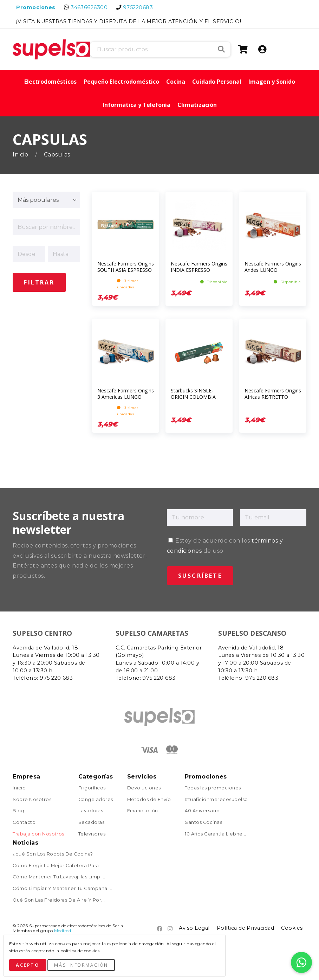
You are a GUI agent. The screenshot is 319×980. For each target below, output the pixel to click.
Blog (18, 811)
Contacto (24, 823)
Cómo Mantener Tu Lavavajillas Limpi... (59, 877)
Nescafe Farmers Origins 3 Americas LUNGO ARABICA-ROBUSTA (126, 397)
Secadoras (91, 823)
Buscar (221, 49)
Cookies (292, 928)
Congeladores (96, 800)
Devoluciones (144, 788)
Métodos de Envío (149, 800)
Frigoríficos (92, 788)
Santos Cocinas (203, 823)
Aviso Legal (194, 928)
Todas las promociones (213, 788)
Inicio (21, 155)
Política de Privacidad (246, 928)
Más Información (81, 965)
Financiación (143, 811)
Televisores (92, 834)
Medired (63, 931)
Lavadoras (91, 811)
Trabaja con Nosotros (38, 834)
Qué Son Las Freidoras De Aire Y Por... (59, 900)
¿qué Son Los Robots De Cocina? (53, 854)
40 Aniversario (202, 811)
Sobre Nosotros (32, 800)
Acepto (28, 965)
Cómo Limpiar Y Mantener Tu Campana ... (62, 889)
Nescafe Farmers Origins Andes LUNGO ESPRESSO (273, 270)
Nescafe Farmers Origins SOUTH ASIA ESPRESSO (126, 267)
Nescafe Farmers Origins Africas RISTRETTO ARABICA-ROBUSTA (273, 397)
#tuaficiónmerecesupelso (216, 800)
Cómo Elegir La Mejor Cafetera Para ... (58, 866)
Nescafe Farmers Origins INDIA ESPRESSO (199, 267)
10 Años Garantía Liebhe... (215, 834)
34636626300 (89, 7)
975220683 (138, 7)
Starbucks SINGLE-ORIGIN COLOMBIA (193, 394)
